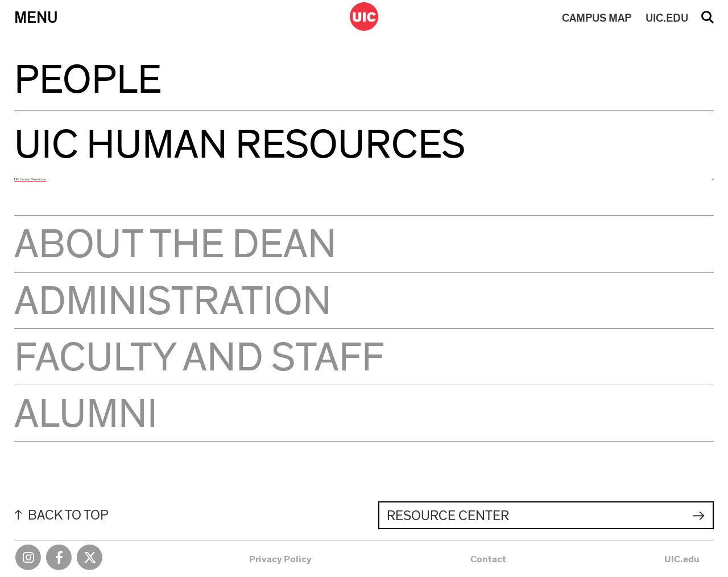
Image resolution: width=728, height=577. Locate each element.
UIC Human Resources (30, 179)
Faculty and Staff (199, 358)
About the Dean (175, 245)
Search (708, 21)
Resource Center (448, 516)
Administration (173, 302)
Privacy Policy (280, 559)
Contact (488, 559)
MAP (597, 18)
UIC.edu (682, 559)
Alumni (86, 414)
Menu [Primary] (36, 18)
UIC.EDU (667, 18)
